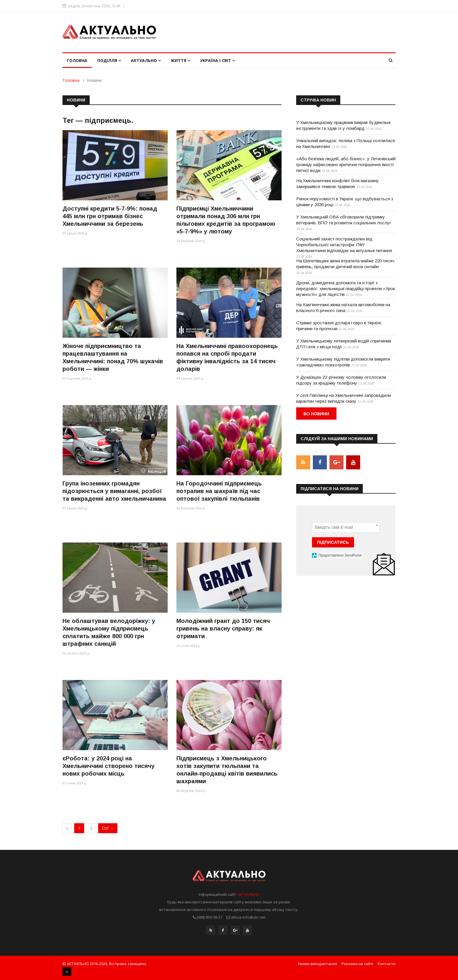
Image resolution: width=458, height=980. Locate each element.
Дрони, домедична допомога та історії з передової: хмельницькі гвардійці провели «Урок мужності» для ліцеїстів (346, 289)
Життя (180, 60)
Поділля (109, 60)
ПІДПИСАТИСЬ (333, 542)
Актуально (146, 60)
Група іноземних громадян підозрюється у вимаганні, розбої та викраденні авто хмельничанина (114, 491)
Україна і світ (217, 60)
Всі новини (316, 414)
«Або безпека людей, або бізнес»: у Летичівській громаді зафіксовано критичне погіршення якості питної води (346, 165)
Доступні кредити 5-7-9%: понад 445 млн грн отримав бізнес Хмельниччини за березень (110, 216)
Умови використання (317, 963)
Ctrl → (108, 828)
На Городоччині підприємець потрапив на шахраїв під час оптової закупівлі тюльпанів (219, 491)
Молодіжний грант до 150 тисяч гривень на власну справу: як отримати (223, 628)
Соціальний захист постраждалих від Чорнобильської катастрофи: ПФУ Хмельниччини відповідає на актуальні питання (344, 245)
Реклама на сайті (357, 963)
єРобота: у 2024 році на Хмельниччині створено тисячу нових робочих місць (109, 766)
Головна (77, 60)
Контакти (387, 963)
